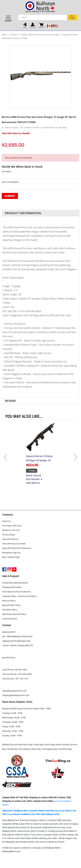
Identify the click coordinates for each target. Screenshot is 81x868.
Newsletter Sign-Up (11, 553)
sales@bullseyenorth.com (14, 691)
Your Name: (7, 171)
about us (6, 521)
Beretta (26, 133)
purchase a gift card (12, 526)
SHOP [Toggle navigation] (8, 19)
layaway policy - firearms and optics (19, 596)
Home (4, 35)
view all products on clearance (17, 548)
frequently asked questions (15, 583)
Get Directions (9, 658)
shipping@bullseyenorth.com (16, 695)
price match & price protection (17, 592)
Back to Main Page (11, 557)
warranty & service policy (14, 614)
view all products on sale (14, 544)
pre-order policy (10, 610)
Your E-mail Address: (10, 182)
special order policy (11, 605)
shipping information (12, 587)
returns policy (9, 601)
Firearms (14, 35)
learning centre (10, 619)
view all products (10, 539)
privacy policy (9, 535)
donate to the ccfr (11, 530)
